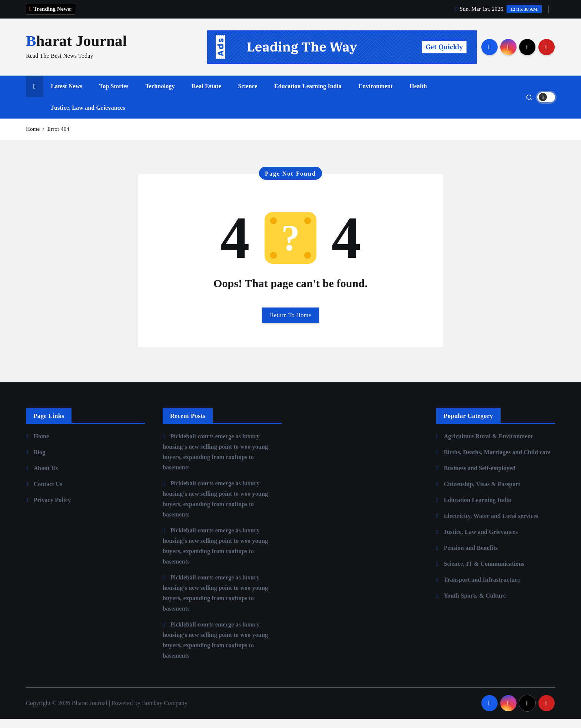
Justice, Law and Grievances (88, 117)
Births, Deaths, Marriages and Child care (497, 461)
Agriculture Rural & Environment (488, 446)
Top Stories (114, 95)
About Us (46, 477)
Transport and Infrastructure (482, 589)
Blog (40, 461)
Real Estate (206, 95)
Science (248, 95)
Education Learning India (308, 95)
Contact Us (48, 493)
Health (418, 95)
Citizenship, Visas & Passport (482, 493)
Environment (375, 95)
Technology (160, 95)
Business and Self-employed (480, 477)
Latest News (67, 95)
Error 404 (58, 138)
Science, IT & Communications (484, 573)
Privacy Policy (52, 509)
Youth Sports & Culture (475, 605)
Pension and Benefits (471, 557)
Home (33, 138)
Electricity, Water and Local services (491, 525)
